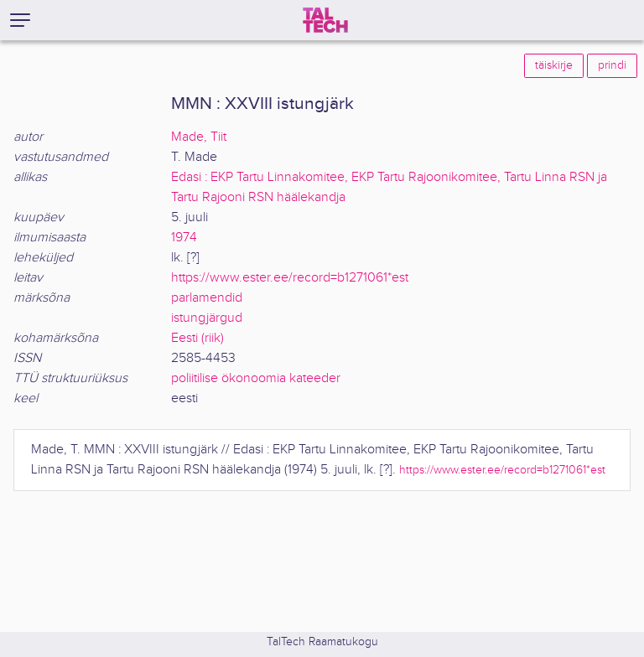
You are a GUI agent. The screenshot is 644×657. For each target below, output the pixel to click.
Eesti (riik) (197, 338)
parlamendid (207, 298)
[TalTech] (325, 20)
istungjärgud (207, 318)
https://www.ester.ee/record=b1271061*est (290, 278)
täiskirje (554, 65)
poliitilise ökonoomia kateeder (256, 378)
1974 (184, 238)
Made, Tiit (199, 137)
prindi (612, 65)
